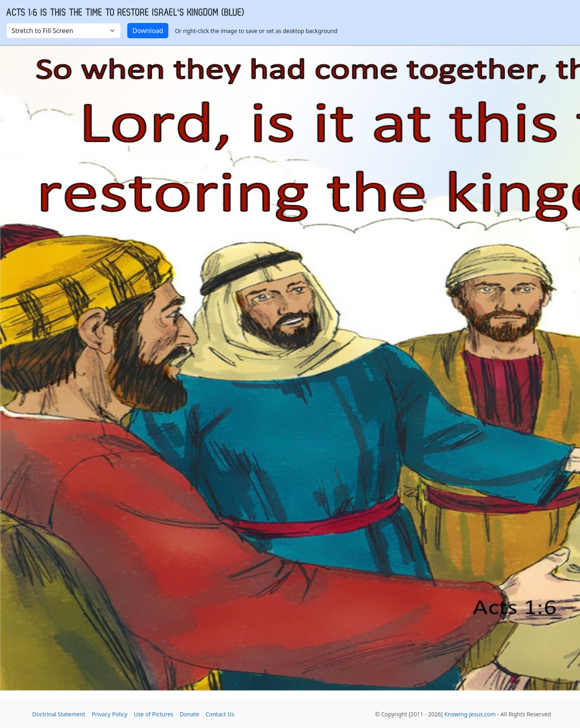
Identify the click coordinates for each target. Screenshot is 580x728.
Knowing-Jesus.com (470, 714)
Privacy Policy (110, 714)
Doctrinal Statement (59, 714)
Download (148, 31)
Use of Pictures (153, 714)
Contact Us (220, 714)
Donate (189, 714)
